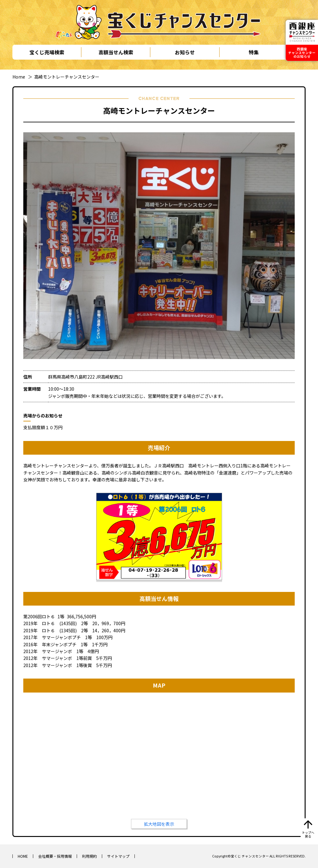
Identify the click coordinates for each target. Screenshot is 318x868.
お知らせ (185, 52)
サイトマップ (118, 856)
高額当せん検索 (116, 52)
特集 (254, 52)
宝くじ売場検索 (47, 52)
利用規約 (89, 856)
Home (19, 77)
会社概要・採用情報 (55, 856)
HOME (23, 856)
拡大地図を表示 (159, 824)
